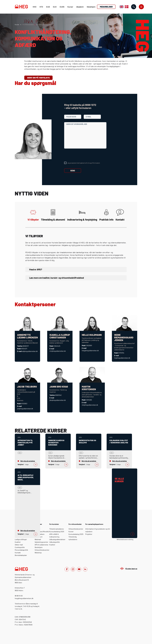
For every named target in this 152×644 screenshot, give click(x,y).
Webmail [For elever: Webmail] (38, 539)
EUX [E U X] (55, 7)
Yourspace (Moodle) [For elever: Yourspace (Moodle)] (42, 531)
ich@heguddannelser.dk (58, 351)
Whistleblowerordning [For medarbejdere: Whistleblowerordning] (125, 539)
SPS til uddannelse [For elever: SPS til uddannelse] (41, 545)
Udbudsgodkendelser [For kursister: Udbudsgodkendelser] (57, 539)
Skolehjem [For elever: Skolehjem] (39, 547)
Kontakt (120, 215)
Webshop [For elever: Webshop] (38, 553)
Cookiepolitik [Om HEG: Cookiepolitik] (20, 547)
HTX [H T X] (41, 7)
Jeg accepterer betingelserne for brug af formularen (84, 163)
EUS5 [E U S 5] (62, 7)
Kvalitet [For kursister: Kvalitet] (52, 545)
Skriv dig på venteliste (38, 78)
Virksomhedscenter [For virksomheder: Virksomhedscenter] (76, 529)
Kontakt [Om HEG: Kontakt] (18, 553)
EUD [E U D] (48, 7)
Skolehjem (91, 7)
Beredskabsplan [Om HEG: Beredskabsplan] (21, 555)
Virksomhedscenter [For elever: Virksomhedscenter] (42, 550)
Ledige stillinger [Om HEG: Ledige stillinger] (21, 539)
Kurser (70, 7)
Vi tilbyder (33, 215)
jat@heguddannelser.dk (25, 409)
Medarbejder (106, 7)
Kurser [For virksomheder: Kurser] (71, 531)
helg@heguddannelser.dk (90, 351)
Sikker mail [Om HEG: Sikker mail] (19, 545)
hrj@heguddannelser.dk (122, 358)
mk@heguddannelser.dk (90, 405)
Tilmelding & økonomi (53, 215)
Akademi (80, 7)
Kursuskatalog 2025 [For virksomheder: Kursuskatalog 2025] (76, 534)
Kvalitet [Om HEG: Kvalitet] (18, 542)
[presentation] (80, 155)
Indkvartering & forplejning (82, 215)
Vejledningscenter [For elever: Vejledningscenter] (41, 542)
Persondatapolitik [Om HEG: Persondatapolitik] (21, 550)
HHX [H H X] (35, 7)
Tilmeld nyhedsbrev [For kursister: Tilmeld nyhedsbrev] (57, 529)
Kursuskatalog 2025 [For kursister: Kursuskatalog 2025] (57, 531)
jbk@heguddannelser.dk (58, 400)
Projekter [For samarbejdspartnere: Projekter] (89, 534)
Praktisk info (106, 215)
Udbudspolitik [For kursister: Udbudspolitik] (54, 542)
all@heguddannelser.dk (30, 351)
